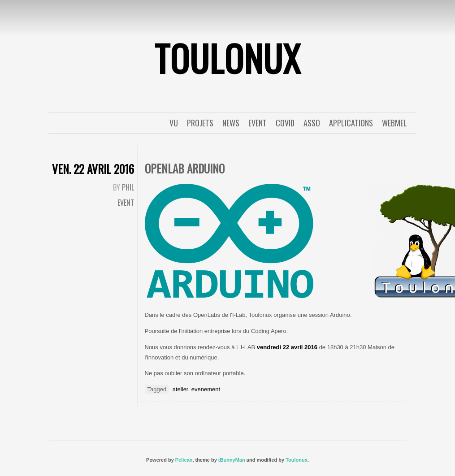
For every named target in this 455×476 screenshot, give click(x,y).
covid (285, 123)
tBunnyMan (232, 460)
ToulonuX (228, 58)
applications (351, 123)
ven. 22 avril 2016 (93, 169)
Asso (312, 123)
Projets (200, 123)
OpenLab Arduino (185, 168)
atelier (180, 389)
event (258, 123)
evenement (206, 389)
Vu (174, 123)
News (231, 123)
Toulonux (297, 460)
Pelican (184, 460)
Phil (128, 187)
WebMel (394, 123)
